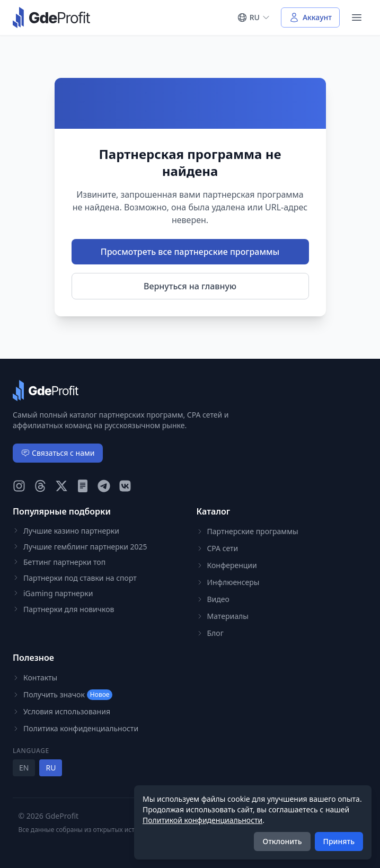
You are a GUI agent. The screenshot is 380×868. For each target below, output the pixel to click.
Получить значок (63, 695)
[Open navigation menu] (357, 17)
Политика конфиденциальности (76, 728)
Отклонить (282, 841)
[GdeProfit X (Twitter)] (61, 486)
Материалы (223, 616)
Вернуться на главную (190, 286)
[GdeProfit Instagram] (19, 486)
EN (24, 768)
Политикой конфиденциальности (202, 820)
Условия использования (61, 711)
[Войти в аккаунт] (310, 17)
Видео (213, 599)
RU (51, 768)
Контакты (35, 677)
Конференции (227, 565)
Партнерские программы (248, 531)
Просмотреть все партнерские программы (190, 252)
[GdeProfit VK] (125, 486)
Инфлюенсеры (228, 582)
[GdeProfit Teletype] (83, 486)
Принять (339, 841)
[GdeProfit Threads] (40, 486)
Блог (210, 633)
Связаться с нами (58, 453)
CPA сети (218, 548)
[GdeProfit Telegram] (104, 486)
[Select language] (254, 17)
